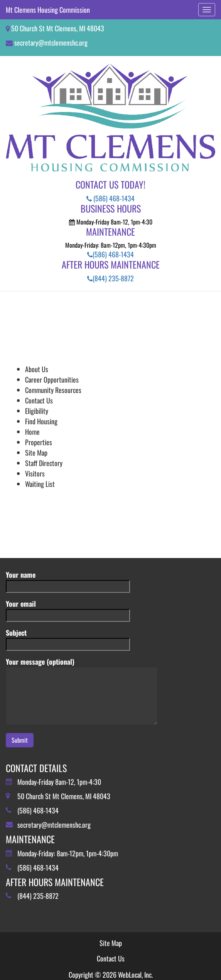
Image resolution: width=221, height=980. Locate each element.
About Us (37, 369)
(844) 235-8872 (110, 278)
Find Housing (41, 421)
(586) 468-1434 (110, 198)
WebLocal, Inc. (135, 975)
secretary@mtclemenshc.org (51, 43)
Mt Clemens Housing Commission (48, 10)
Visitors (35, 473)
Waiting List (40, 484)
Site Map (36, 453)
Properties (39, 442)
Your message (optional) (82, 692)
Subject (68, 638)
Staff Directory (44, 463)
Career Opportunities (52, 379)
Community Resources (53, 390)
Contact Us (39, 400)
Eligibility (37, 411)
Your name (68, 580)
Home (32, 432)
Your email (68, 609)
